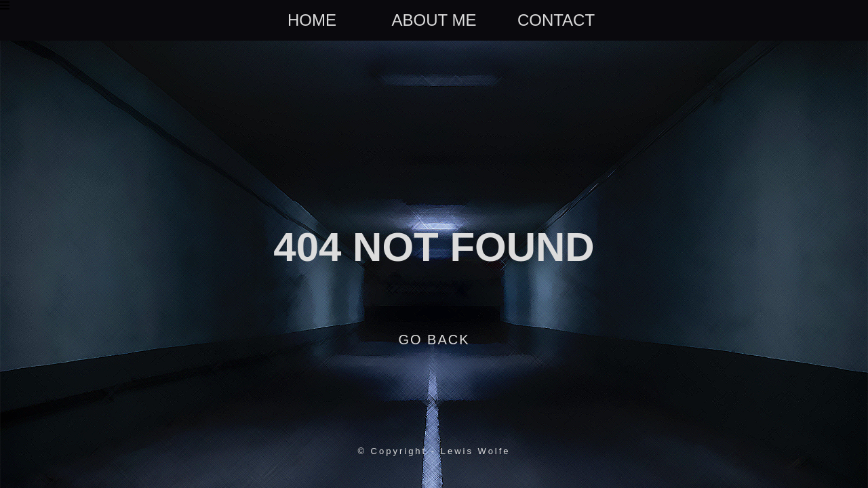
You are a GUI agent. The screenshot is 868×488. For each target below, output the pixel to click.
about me (434, 20)
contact (556, 20)
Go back (434, 340)
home (312, 20)
